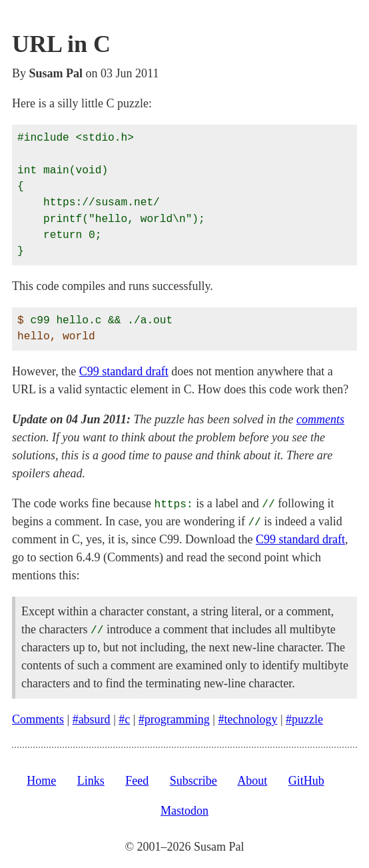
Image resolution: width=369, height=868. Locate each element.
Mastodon (184, 811)
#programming (174, 719)
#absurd (92, 719)
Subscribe (193, 781)
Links (91, 781)
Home (41, 781)
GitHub (306, 781)
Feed (137, 781)
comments (320, 419)
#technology (247, 719)
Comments (38, 719)
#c (124, 719)
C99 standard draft (124, 371)
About (252, 781)
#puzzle (304, 719)
